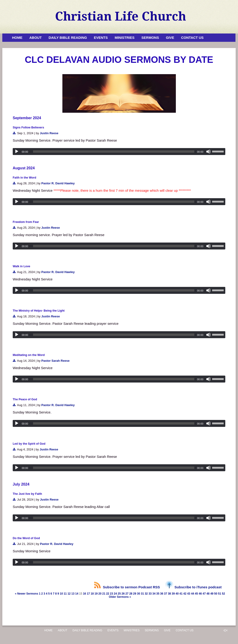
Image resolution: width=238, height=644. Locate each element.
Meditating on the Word (29, 355)
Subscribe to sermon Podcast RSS (127, 587)
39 (173, 594)
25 (119, 594)
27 (127, 594)
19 (96, 594)
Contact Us (192, 38)
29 (135, 594)
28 (131, 594)
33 (150, 594)
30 (139, 594)
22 (108, 594)
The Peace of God (25, 399)
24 (115, 594)
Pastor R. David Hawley (58, 183)
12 (69, 594)
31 (142, 594)
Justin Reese (49, 133)
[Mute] (208, 152)
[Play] (17, 152)
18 (92, 594)
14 (77, 594)
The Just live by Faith (27, 494)
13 (73, 594)
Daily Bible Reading (68, 38)
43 (189, 594)
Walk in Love (21, 266)
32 (146, 594)
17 (88, 594)
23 (111, 594)
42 (185, 594)
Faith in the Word (24, 178)
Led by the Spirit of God (29, 444)
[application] (119, 152)
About (35, 38)
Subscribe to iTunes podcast (194, 587)
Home (17, 38)
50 (216, 594)
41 (181, 594)
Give (170, 38)
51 (220, 594)
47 (204, 594)
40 (177, 594)
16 (84, 594)
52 (223, 594)
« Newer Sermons (26, 594)
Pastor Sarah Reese (55, 361)
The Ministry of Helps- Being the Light (39, 311)
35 (158, 594)
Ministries (125, 38)
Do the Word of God (26, 538)
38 (169, 594)
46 (200, 594)
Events (101, 38)
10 (61, 594)
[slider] (114, 152)
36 (162, 594)
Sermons (150, 38)
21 (104, 594)
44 (193, 594)
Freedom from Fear (26, 222)
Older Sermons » (120, 597)
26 (123, 594)
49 (212, 594)
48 (208, 594)
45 (196, 594)
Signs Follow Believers (28, 128)
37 (166, 594)
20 (100, 594)
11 (65, 594)
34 (154, 594)
